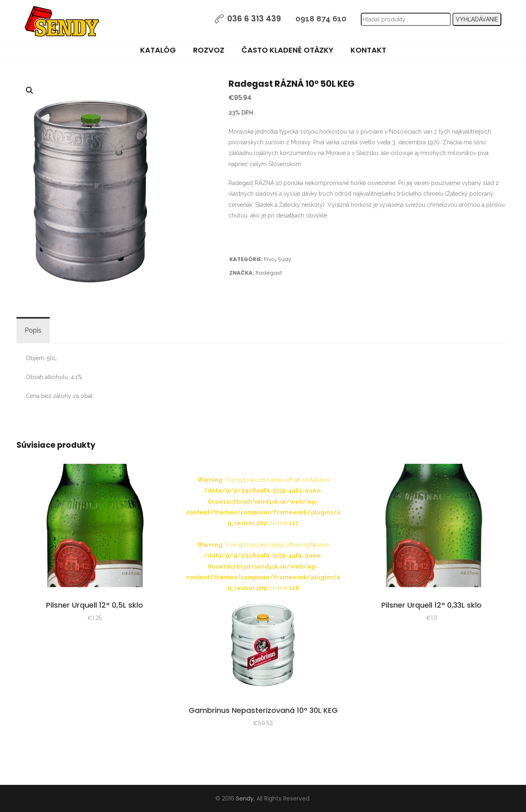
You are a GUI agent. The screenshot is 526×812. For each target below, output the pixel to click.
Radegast (269, 273)
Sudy (284, 259)
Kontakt (368, 50)
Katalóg (158, 50)
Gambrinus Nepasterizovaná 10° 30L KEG (263, 710)
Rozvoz (209, 50)
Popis (33, 330)
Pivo (269, 259)
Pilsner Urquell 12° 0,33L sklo (431, 605)
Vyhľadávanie (477, 19)
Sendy (245, 798)
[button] (30, 90)
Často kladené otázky (287, 50)
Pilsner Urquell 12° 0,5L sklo (95, 605)
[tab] (33, 331)
